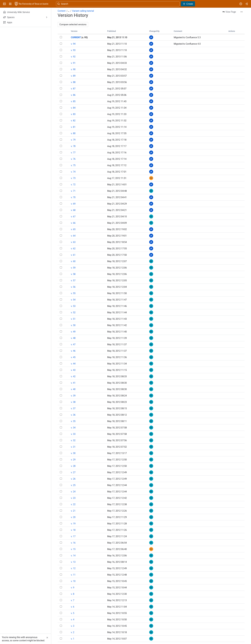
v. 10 (73, 581)
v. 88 (73, 82)
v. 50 (73, 325)
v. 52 (73, 312)
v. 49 (73, 332)
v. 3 (73, 626)
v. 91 (73, 63)
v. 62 (73, 249)
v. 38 (73, 402)
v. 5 (73, 613)
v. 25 (73, 485)
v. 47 (73, 344)
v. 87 (73, 89)
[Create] (188, 4)
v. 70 (73, 197)
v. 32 (73, 440)
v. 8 (73, 594)
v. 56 (73, 287)
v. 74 (73, 172)
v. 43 (73, 370)
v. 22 (73, 504)
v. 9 (73, 588)
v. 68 (73, 210)
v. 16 (73, 543)
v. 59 (73, 268)
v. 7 (73, 600)
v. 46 (73, 351)
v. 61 (73, 255)
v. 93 (73, 50)
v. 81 (73, 127)
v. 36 (73, 415)
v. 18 (73, 530)
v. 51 (73, 319)
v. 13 (73, 562)
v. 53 (73, 306)
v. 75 (73, 165)
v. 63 (73, 242)
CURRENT (76, 37)
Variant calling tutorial (83, 11)
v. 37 (73, 408)
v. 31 (73, 447)
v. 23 (73, 498)
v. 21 (73, 511)
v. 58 (73, 274)
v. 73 (73, 178)
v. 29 (73, 460)
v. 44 (73, 364)
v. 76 (73, 159)
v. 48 (73, 338)
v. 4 (73, 620)
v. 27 (73, 472)
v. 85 (73, 101)
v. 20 (73, 517)
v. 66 (73, 223)
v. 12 (73, 568)
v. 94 (73, 44)
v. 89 (73, 76)
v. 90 (73, 69)
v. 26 (73, 479)
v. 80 (73, 133)
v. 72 (73, 185)
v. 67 (73, 217)
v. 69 (73, 204)
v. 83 (73, 114)
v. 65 (73, 229)
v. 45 (73, 357)
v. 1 (73, 639)
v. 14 (73, 556)
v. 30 (73, 453)
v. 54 (73, 300)
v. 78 (73, 146)
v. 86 (73, 95)
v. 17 (73, 536)
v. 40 (73, 389)
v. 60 (73, 261)
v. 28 (73, 466)
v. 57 (73, 281)
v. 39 (73, 396)
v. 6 (73, 607)
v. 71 (73, 191)
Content (62, 11)
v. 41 (73, 383)
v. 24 (73, 492)
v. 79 (73, 140)
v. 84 (73, 108)
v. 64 (73, 236)
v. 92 (73, 57)
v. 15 (73, 549)
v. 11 (73, 575)
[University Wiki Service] (32, 4)
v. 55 (73, 293)
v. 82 (73, 121)
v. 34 (73, 428)
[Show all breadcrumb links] (69, 11)
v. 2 (73, 632)
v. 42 (73, 376)
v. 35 (73, 421)
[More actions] (242, 12)
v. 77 (73, 153)
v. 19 (73, 524)
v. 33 (73, 434)
